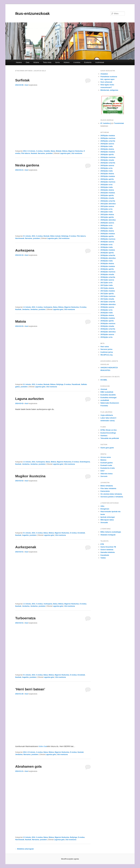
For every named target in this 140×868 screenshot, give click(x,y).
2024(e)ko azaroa (107, 144)
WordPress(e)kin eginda (70, 859)
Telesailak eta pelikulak (110, 438)
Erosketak (81, 533)
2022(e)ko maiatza (108, 193)
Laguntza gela (65, 153)
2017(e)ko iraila (107, 285)
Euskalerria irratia (108, 468)
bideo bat (42, 746)
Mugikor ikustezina (30, 476)
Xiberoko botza (106, 474)
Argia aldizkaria (107, 415)
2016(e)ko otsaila (107, 326)
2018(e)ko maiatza (108, 266)
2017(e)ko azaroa (107, 280)
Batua (53, 151)
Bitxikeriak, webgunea (109, 90)
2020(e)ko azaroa (107, 223)
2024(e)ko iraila (107, 146)
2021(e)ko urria (106, 209)
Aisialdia (47, 151)
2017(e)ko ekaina (107, 288)
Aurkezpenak (26, 547)
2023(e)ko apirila (107, 179)
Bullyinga (65, 236)
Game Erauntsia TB (108, 547)
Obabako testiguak (108, 535)
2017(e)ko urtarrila (108, 302)
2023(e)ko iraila (107, 171)
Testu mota (47, 62)
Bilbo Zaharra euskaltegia (111, 532)
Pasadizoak (76, 384)
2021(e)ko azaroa (107, 206)
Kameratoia (105, 491)
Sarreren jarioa (106, 349)
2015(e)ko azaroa (107, 334)
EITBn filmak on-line (109, 430)
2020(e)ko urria (106, 225)
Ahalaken (104, 74)
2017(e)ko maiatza (108, 291)
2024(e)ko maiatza (108, 152)
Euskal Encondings (108, 433)
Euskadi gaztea (107, 463)
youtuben (49, 153)
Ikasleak (34, 153)
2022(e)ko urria (106, 185)
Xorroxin (104, 476)
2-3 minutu (27, 837)
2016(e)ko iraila (107, 313)
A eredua (77, 62)
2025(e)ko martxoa (108, 138)
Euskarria (88, 62)
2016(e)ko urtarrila (108, 329)
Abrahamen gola (28, 766)
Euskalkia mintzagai (108, 397)
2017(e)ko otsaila (107, 299)
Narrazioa (41, 153)
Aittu (102, 506)
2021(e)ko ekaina (107, 214)
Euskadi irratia (106, 465)
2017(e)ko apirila (107, 294)
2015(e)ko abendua (108, 332)
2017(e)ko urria (106, 283)
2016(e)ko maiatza (108, 318)
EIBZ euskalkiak (107, 392)
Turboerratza (25, 618)
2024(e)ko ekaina (107, 149)
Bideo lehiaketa (107, 486)
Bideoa (65, 151)
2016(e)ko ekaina (107, 315)
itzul (26, 85)
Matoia (21, 321)
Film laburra (26, 153)
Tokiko (103, 558)
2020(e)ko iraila (107, 228)
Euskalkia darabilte (108, 395)
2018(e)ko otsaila (107, 274)
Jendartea (26, 309)
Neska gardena (27, 165)
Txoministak (119, 123)
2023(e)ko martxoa (108, 182)
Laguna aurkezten (30, 399)
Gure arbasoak (106, 82)
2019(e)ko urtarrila (108, 255)
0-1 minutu (27, 236)
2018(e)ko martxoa (108, 272)
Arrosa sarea (106, 457)
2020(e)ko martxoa (108, 239)
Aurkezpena (25, 250)
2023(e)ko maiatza (108, 176)
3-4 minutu (31, 151)
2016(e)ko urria (106, 310)
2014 (25, 151)
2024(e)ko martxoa (108, 157)
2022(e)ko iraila (107, 187)
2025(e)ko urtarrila (108, 141)
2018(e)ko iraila (107, 261)
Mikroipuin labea (107, 520)
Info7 (102, 471)
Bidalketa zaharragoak (24, 849)
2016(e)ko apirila (107, 321)
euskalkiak (105, 400)
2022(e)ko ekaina (107, 190)
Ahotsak (104, 389)
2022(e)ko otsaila (107, 198)
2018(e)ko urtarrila (108, 277)
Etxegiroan (105, 509)
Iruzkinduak (100, 62)
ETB (102, 544)
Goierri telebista (107, 550)
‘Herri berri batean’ (30, 689)
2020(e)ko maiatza (108, 234)
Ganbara (104, 436)
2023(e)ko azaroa (107, 165)
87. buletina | (106, 123)
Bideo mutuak (55, 236)
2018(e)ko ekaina (107, 263)
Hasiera (19, 62)
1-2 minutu (27, 307)
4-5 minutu (31, 752)
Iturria (57, 62)
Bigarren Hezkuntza (76, 151)
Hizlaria (36, 62)
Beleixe (103, 460)
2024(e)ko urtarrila (108, 163)
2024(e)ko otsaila (107, 160)
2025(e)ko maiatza (108, 136)
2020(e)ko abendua (108, 220)
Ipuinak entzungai (108, 517)
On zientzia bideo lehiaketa (111, 494)
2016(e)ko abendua (108, 304)
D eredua (73, 236)
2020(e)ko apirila (107, 236)
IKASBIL (104, 380)
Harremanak (20, 238)
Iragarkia (25, 535)
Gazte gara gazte (107, 448)
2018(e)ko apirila (107, 269)
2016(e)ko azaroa (107, 307)
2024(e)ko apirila (107, 154)
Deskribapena (85, 462)
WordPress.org (106, 355)
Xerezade (104, 522)
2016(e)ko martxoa (108, 323)
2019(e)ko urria (106, 245)
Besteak (46, 236)
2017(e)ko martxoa (108, 296)
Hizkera (67, 62)
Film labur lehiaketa (108, 488)
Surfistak (22, 80)
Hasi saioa (105, 347)
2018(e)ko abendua (108, 258)
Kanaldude (105, 555)
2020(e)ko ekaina (107, 231)
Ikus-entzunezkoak (32, 13)
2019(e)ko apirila (107, 253)
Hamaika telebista (108, 552)
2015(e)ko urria (106, 337)
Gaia (27, 62)
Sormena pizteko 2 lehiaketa (112, 497)
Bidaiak (59, 151)
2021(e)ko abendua (108, 204)
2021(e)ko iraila (107, 212)
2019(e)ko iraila (107, 247)
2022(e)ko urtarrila (108, 201)
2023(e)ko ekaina (107, 174)
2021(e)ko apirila (107, 217)
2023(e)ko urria (106, 168)
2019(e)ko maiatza (108, 250)
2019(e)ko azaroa (107, 242)
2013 (34, 236)
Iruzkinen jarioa (107, 352)
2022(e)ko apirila (107, 195)
